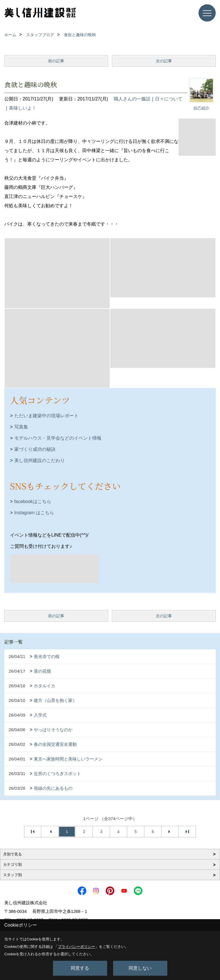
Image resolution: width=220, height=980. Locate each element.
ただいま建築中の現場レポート (46, 416)
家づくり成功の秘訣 (35, 449)
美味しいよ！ (23, 108)
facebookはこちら (33, 501)
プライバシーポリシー (76, 947)
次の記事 (164, 61)
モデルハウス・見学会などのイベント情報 (58, 438)
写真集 (21, 427)
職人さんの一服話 (132, 99)
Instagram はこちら (34, 513)
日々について (169, 99)
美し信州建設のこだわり (40, 460)
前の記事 (56, 61)
